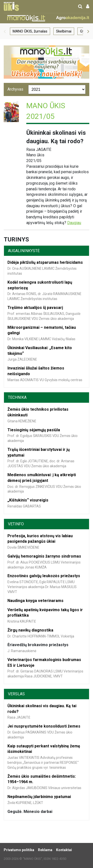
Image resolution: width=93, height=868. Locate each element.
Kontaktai (64, 850)
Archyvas (15, 89)
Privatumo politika (19, 850)
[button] (5, 31)
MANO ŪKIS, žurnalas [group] (30, 31)
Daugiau (74, 223)
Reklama (45, 850)
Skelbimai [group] (64, 31)
